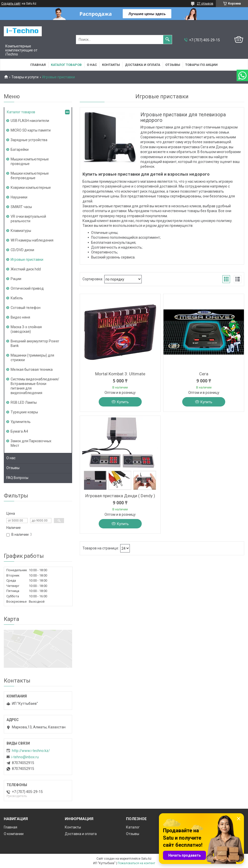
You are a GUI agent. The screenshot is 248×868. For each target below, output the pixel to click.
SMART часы (21, 207)
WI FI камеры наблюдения (32, 240)
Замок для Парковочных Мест (31, 443)
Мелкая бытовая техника (32, 370)
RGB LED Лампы (24, 402)
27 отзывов (205, 4)
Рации (16, 279)
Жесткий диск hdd (26, 269)
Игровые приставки (27, 260)
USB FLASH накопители (30, 121)
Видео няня (20, 317)
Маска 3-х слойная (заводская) (26, 329)
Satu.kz (146, 859)
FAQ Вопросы (17, 478)
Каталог (133, 827)
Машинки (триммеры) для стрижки (32, 358)
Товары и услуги (25, 77)
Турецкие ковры (24, 412)
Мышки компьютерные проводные (30, 161)
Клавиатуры (21, 231)
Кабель (17, 298)
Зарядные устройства (29, 140)
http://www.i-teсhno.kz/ (31, 751)
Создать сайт (11, 4)
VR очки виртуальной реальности (28, 219)
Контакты (111, 65)
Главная (38, 65)
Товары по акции (201, 65)
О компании (14, 834)
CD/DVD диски (22, 250)
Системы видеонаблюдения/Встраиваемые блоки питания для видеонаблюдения (35, 386)
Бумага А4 (19, 431)
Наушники (19, 197)
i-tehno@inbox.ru (25, 757)
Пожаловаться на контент (136, 863)
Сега (204, 374)
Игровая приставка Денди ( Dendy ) (120, 496)
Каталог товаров (66, 65)
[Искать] (168, 40)
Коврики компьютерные (31, 188)
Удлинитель (21, 422)
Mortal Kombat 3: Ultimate (120, 374)
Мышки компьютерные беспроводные (30, 176)
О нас (92, 65)
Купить (123, 402)
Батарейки (20, 150)
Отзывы (173, 65)
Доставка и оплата (143, 65)
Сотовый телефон (26, 308)
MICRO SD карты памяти (31, 130)
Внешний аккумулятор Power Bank (35, 343)
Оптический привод (27, 288)
